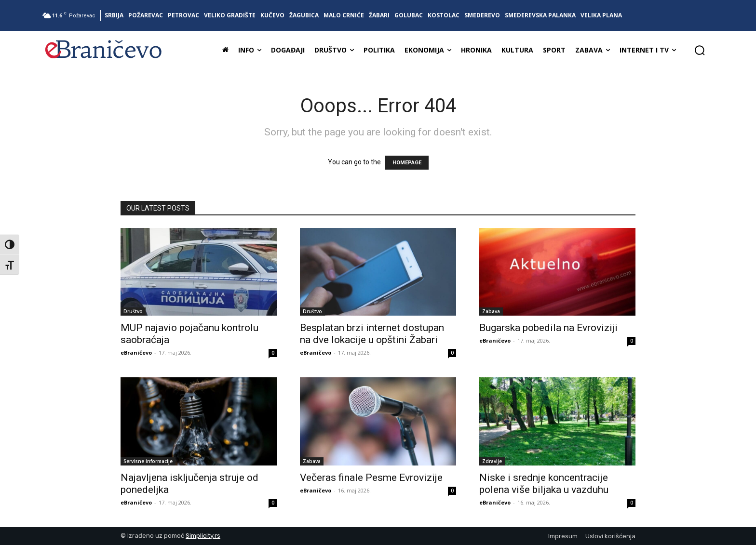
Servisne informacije (148, 461)
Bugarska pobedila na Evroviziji (548, 328)
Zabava (491, 311)
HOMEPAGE (407, 163)
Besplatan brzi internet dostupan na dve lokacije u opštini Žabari (372, 334)
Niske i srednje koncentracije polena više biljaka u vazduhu (544, 484)
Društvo (133, 311)
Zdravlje (492, 461)
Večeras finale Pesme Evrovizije (371, 478)
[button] (700, 50)
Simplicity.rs (203, 536)
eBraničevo (136, 352)
